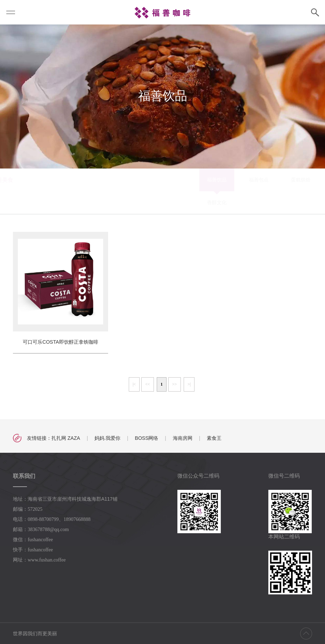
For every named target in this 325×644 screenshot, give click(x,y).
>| (189, 388)
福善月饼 (279, 183)
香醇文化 (111, 205)
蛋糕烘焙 (195, 183)
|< (134, 388)
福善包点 (153, 183)
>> (175, 388)
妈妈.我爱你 (107, 442)
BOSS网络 (147, 442)
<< (148, 388)
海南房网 (183, 442)
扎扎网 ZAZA (66, 442)
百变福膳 (237, 183)
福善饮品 (111, 183)
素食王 (214, 442)
